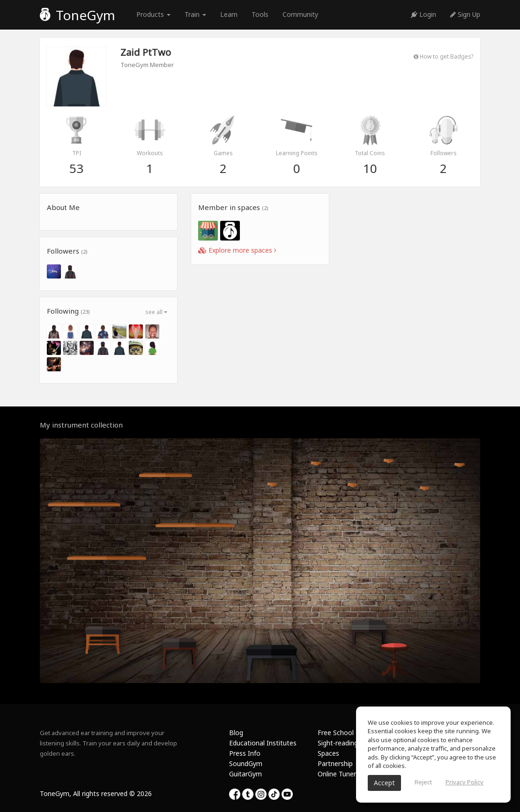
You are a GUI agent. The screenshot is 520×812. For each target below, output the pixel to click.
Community (300, 14)
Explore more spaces (237, 250)
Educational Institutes (263, 743)
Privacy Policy (464, 782)
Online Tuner (337, 774)
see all (156, 312)
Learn (229, 14)
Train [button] (195, 14)
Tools (260, 14)
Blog (236, 733)
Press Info (245, 753)
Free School (336, 733)
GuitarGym (245, 774)
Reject (423, 782)
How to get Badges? (443, 56)
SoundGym (246, 763)
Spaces (328, 753)
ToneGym (78, 15)
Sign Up (465, 14)
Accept (384, 783)
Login (423, 14)
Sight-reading (338, 743)
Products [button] (153, 14)
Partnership (335, 763)
